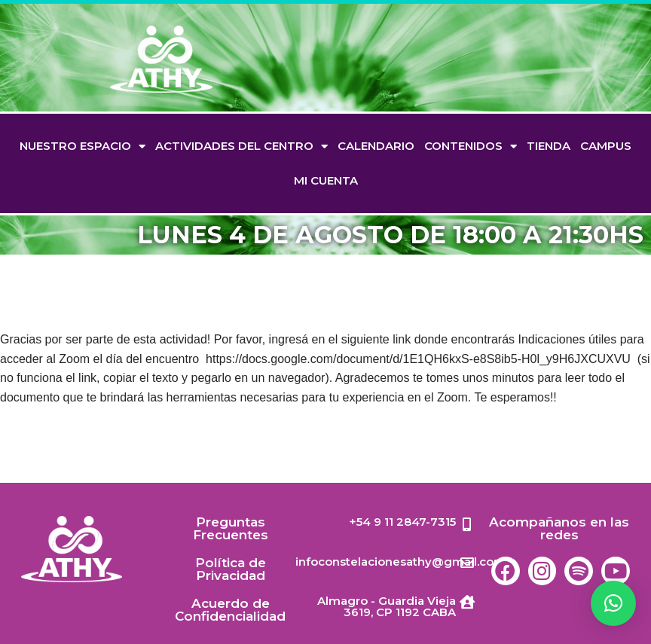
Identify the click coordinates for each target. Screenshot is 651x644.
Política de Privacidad (231, 569)
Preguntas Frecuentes (231, 528)
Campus (606, 146)
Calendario (376, 146)
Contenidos (471, 147)
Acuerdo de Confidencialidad (230, 610)
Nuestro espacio (83, 147)
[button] (613, 603)
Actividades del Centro (241, 147)
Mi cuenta (326, 180)
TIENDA (549, 146)
